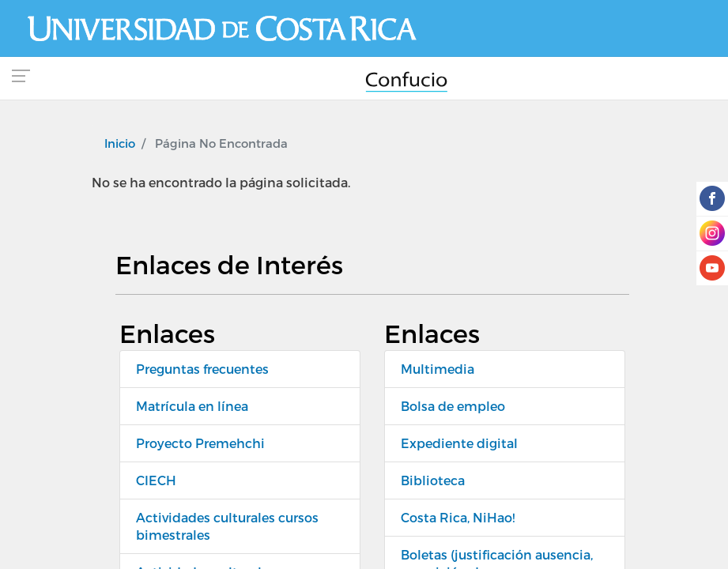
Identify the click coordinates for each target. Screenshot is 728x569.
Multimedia (438, 369)
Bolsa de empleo (453, 406)
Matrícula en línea (192, 406)
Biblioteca (433, 480)
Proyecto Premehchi (200, 443)
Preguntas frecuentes (202, 369)
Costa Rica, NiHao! (458, 517)
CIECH (156, 480)
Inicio (120, 143)
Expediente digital (459, 443)
